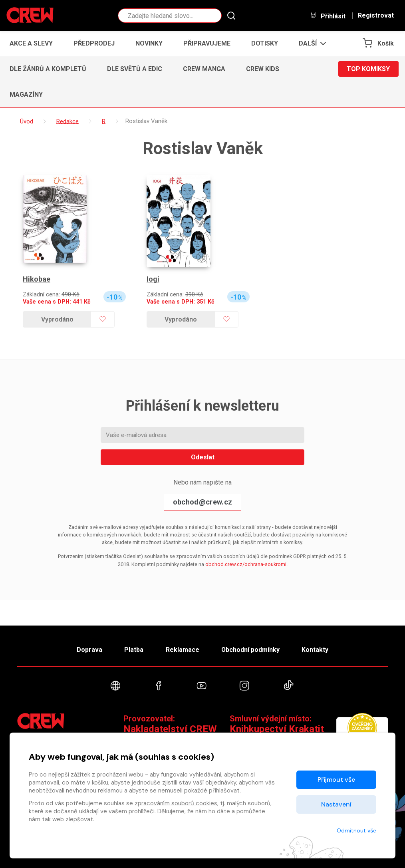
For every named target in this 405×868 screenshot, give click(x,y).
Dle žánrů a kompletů (48, 69)
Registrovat (376, 16)
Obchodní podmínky (250, 650)
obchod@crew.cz (202, 502)
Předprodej (94, 43)
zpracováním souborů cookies (176, 803)
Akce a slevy (31, 43)
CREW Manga (204, 69)
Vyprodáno (57, 319)
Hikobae (37, 279)
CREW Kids (263, 69)
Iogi (153, 279)
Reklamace (182, 650)
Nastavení (336, 804)
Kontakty (315, 650)
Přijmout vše (336, 780)
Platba (134, 650)
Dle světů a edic (135, 69)
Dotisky (265, 43)
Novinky (149, 43)
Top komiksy (368, 69)
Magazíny (26, 94)
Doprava (89, 650)
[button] (310, 44)
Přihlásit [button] (328, 16)
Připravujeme (207, 43)
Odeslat (203, 457)
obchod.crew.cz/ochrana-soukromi (246, 564)
